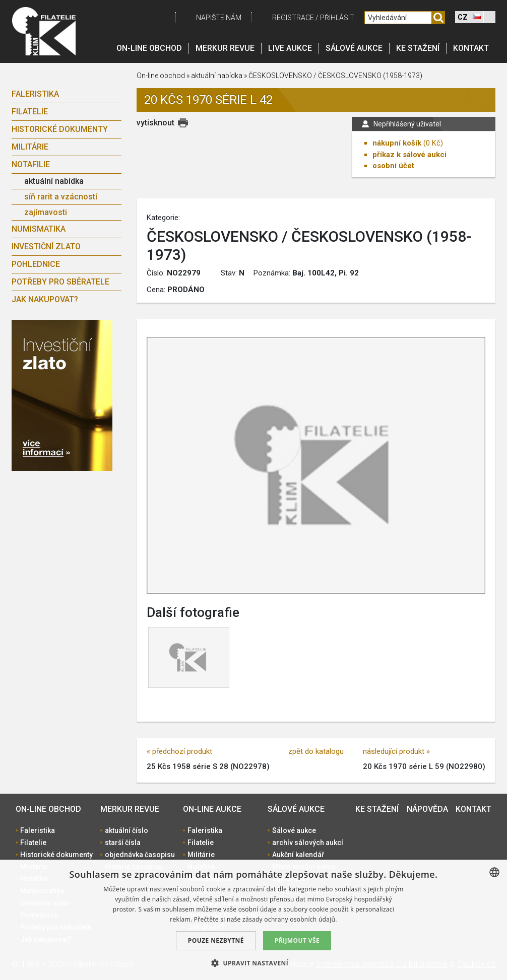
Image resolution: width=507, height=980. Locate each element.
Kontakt (471, 48)
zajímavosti (46, 212)
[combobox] (494, 872)
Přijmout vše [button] (297, 940)
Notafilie (31, 164)
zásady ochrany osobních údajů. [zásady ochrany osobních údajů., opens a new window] (290, 919)
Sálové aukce (354, 48)
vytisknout (155, 123)
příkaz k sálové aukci (409, 155)
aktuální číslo (126, 830)
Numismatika (39, 229)
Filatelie (30, 112)
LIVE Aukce (290, 48)
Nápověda (427, 809)
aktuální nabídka (54, 181)
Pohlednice (36, 264)
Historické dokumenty (60, 129)
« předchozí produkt (179, 751)
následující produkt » (396, 751)
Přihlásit (337, 18)
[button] (254, 963)
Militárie (30, 147)
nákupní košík (397, 143)
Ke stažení (418, 48)
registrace (293, 18)
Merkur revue (225, 48)
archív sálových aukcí (308, 843)
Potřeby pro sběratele (60, 282)
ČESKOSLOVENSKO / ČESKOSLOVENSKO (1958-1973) (335, 76)
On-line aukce (212, 809)
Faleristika (35, 94)
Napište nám (219, 18)
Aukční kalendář (298, 855)
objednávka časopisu (140, 855)
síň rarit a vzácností (61, 197)
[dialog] (254, 920)
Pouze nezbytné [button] (216, 940)
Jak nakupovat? (45, 299)
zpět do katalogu (316, 751)
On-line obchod (149, 48)
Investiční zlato (46, 247)
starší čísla (123, 843)
